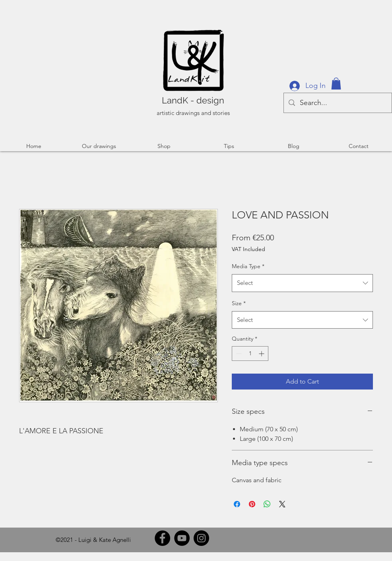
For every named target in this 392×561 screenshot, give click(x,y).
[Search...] (337, 103)
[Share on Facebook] (237, 504)
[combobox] (302, 283)
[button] (336, 84)
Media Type (248, 266)
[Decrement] (238, 354)
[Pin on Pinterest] (252, 504)
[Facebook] (162, 538)
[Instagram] (201, 538)
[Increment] (262, 354)
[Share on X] (282, 504)
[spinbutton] (250, 354)
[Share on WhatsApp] (267, 504)
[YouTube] (182, 538)
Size (239, 303)
